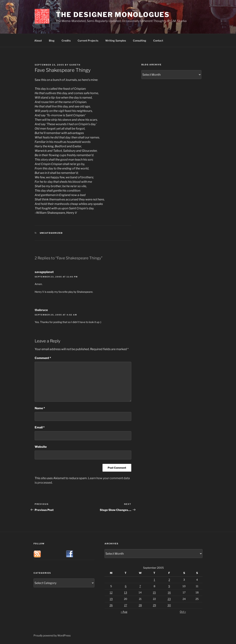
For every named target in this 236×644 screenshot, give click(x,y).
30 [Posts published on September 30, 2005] (169, 605)
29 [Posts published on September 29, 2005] (154, 605)
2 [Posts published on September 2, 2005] (169, 580)
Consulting (140, 41)
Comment (43, 358)
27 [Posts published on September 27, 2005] (126, 605)
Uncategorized (51, 233)
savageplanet (44, 272)
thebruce (41, 310)
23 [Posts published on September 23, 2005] (169, 599)
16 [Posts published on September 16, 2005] (169, 592)
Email (40, 427)
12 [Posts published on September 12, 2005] (111, 592)
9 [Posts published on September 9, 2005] (169, 586)
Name (40, 408)
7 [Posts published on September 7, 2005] (140, 586)
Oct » (183, 612)
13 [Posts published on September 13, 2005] (126, 592)
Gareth (75, 65)
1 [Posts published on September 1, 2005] (154, 580)
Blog (52, 41)
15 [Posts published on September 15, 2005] (154, 592)
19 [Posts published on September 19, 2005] (111, 599)
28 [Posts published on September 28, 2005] (140, 605)
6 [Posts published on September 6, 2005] (126, 586)
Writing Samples (116, 41)
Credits (66, 41)
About (38, 41)
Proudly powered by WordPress (52, 635)
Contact (158, 41)
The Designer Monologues (113, 15)
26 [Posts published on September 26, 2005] (111, 605)
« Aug (124, 612)
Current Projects (88, 41)
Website (41, 447)
